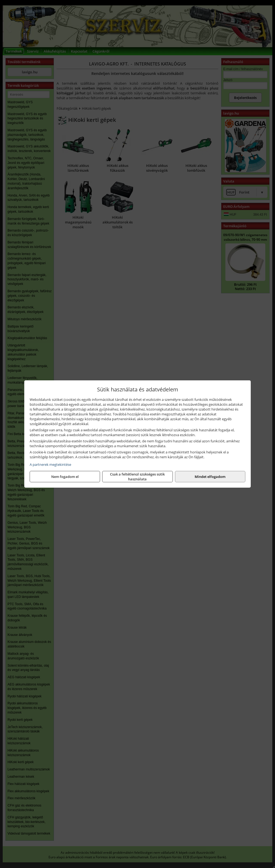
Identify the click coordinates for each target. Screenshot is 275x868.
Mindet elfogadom (210, 477)
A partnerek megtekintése (50, 464)
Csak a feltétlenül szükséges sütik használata (137, 477)
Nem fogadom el (65, 477)
